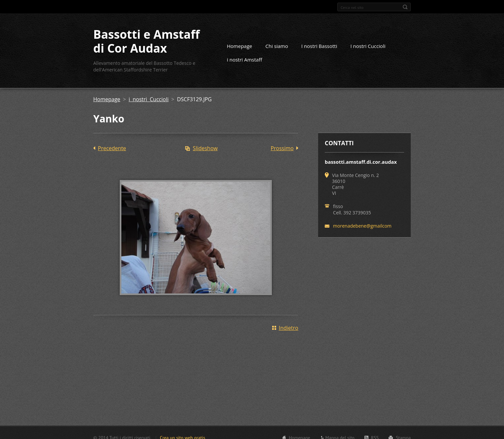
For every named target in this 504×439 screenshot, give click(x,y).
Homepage (239, 46)
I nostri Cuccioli (368, 46)
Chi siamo (277, 46)
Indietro (289, 328)
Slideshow (205, 148)
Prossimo (282, 148)
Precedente (112, 148)
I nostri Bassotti (319, 46)
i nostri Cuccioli (149, 99)
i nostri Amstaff (245, 60)
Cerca (405, 7)
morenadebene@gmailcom (362, 226)
